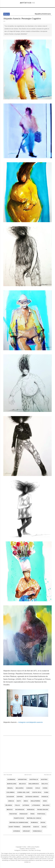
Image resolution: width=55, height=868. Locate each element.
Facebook (48, 775)
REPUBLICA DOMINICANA (19, 822)
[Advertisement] (27, 753)
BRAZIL (10, 788)
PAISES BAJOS (43, 810)
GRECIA (11, 801)
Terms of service (30, 849)
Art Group (38, 850)
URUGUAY (27, 831)
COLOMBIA (11, 792)
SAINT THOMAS (14, 827)
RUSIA (43, 822)
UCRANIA (17, 831)
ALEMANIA (11, 779)
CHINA (45, 788)
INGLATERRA (36, 801)
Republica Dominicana (43, 14)
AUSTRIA (44, 779)
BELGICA (23, 784)
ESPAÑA (20, 797)
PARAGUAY (24, 814)
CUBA (46, 792)
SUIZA (44, 827)
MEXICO (10, 810)
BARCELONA (12, 784)
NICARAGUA (20, 810)
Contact (22, 849)
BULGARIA (20, 788)
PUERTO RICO (19, 818)
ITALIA (17, 805)
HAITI (19, 801)
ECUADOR (10, 797)
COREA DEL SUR (23, 792)
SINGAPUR (27, 827)
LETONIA (26, 805)
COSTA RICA (37, 792)
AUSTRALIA (34, 779)
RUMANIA (34, 822)
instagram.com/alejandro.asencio (31, 722)
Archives (28, 775)
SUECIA (36, 827)
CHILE (38, 788)
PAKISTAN (13, 814)
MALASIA (46, 805)
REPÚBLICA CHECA (34, 818)
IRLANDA (9, 805)
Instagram (8, 775)
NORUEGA (31, 810)
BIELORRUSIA (34, 784)
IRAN (45, 801)
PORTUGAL (41, 814)
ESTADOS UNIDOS (32, 797)
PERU (33, 814)
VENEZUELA (37, 831)
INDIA (26, 801)
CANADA (29, 788)
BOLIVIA (45, 784)
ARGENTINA (22, 779)
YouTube (31, 850)
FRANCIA (45, 797)
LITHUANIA (36, 805)
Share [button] (7, 14)
